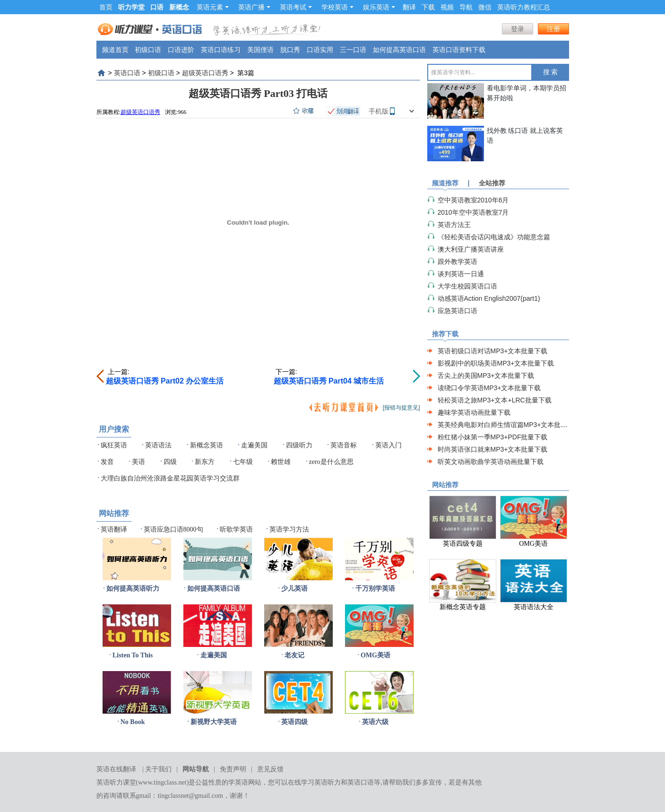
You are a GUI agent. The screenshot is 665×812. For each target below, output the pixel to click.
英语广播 (254, 7)
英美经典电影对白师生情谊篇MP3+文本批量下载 (509, 425)
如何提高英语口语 (399, 50)
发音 (107, 462)
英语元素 (213, 7)
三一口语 (353, 50)
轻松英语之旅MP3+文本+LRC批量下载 (495, 400)
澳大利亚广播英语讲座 (471, 249)
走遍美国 (254, 445)
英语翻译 (114, 529)
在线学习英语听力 (314, 782)
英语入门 (389, 445)
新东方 (205, 462)
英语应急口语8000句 (173, 529)
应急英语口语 (458, 311)
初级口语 (148, 50)
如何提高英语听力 (133, 589)
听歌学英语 (236, 529)
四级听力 (299, 445)
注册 (553, 29)
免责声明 (233, 769)
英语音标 (344, 445)
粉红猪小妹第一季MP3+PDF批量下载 (493, 437)
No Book (133, 722)
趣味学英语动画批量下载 (474, 412)
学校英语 (337, 7)
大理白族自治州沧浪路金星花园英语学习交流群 (170, 478)
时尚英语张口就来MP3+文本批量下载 (493, 449)
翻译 (409, 7)
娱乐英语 (379, 7)
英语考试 (296, 7)
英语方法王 (454, 225)
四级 (170, 462)
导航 (466, 7)
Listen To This (133, 655)
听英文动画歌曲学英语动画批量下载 (491, 462)
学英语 (238, 782)
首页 (106, 7)
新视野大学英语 (214, 722)
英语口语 (127, 73)
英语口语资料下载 (459, 50)
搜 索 (551, 72)
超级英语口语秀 (205, 73)
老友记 (294, 655)
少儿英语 (294, 589)
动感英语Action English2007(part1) (489, 298)
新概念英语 (207, 445)
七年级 (243, 462)
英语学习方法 (289, 529)
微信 (485, 7)
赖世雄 (281, 462)
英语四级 (294, 722)
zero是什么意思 (331, 462)
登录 (518, 29)
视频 (447, 7)
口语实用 (320, 50)
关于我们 (158, 769)
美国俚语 (260, 50)
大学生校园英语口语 (467, 286)
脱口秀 (290, 50)
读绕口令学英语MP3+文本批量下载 (489, 388)
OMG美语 (376, 655)
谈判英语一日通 (461, 274)
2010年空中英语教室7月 (473, 212)
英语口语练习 (221, 50)
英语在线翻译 (116, 769)
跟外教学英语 (458, 262)
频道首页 (115, 50)
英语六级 (375, 722)
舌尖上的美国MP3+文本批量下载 (486, 375)
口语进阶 (181, 50)
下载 (428, 7)
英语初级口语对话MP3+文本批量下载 (493, 351)
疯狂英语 (114, 445)
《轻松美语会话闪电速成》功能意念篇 (494, 237)
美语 (138, 462)
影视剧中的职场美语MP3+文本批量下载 (496, 363)
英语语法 (158, 445)
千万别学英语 (375, 589)
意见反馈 (270, 769)
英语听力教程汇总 (524, 7)
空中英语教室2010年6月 (473, 200)
